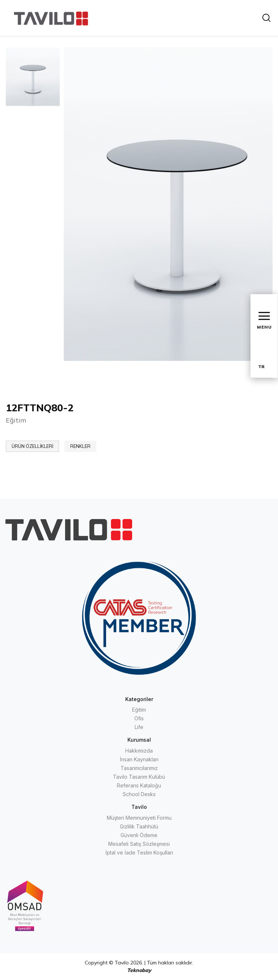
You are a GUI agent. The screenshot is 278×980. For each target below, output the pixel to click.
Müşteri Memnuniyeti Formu (139, 818)
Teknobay (139, 970)
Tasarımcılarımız (139, 768)
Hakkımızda (139, 751)
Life (139, 727)
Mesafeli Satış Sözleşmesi (139, 844)
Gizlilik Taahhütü (139, 826)
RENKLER (80, 446)
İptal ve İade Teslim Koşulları (139, 853)
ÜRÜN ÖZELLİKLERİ (32, 446)
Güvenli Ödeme (139, 835)
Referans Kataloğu (139, 785)
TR (261, 367)
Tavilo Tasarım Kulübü (139, 777)
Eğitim (139, 710)
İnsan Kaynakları (139, 759)
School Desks (139, 794)
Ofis (139, 718)
